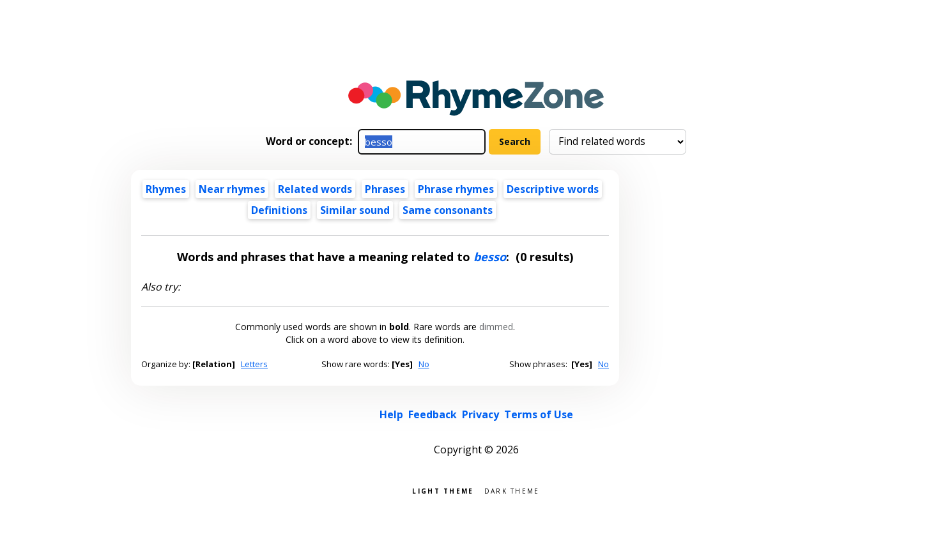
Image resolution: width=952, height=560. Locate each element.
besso (490, 257)
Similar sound (355, 210)
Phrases (385, 189)
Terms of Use (539, 414)
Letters (254, 364)
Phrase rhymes (456, 189)
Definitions (279, 210)
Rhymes (166, 189)
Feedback (433, 414)
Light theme (443, 490)
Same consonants (448, 210)
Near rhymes (232, 189)
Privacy (480, 414)
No (424, 364)
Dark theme (512, 490)
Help (391, 414)
